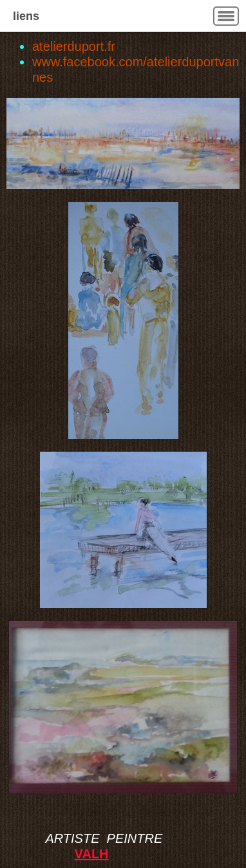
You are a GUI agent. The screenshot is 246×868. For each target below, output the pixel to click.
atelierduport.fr (74, 46)
